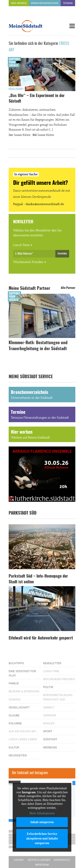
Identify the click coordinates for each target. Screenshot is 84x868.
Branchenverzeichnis (45, 3)
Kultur (14, 748)
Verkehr (50, 715)
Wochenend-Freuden (28, 262)
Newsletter (52, 663)
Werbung (50, 748)
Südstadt (50, 739)
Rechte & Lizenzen (39, 860)
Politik (48, 687)
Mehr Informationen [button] (42, 813)
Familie (14, 683)
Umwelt (49, 708)
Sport (48, 731)
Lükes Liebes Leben (23, 739)
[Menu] (72, 26)
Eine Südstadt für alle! (22, 673)
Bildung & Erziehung (24, 691)
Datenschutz (62, 860)
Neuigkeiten (18, 755)
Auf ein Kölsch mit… (24, 731)
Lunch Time (21, 245)
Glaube (14, 715)
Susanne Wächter (22, 135)
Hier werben (19, 3)
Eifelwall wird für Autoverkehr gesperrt (41, 638)
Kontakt (19, 860)
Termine (68, 3)
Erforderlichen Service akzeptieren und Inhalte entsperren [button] (42, 838)
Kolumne (15, 723)
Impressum (42, 865)
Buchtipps (16, 663)
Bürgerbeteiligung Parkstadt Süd (58, 697)
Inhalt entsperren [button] (42, 822)
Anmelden (62, 254)
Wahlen (49, 723)
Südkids (15, 700)
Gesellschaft (16, 89)
